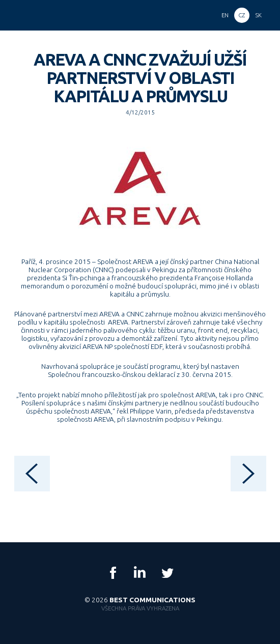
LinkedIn (140, 573)
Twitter (167, 573)
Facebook (113, 573)
